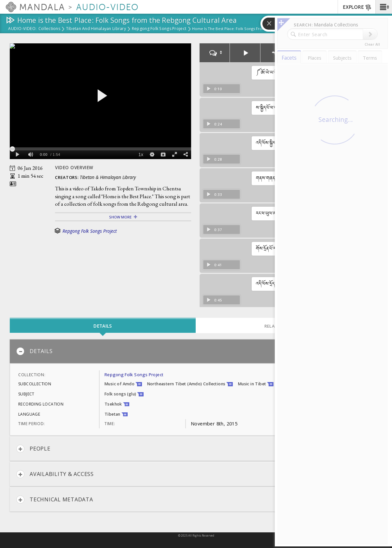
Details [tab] (103, 326)
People (33, 449)
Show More (120, 217)
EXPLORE (357, 7)
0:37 (214, 230)
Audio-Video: (22, 29)
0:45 (214, 300)
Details (34, 351)
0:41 (214, 265)
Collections (49, 29)
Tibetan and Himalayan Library (96, 29)
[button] (384, 7)
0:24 (214, 124)
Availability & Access (55, 474)
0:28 (214, 159)
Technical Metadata (55, 500)
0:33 (214, 194)
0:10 (214, 89)
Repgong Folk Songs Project (159, 29)
